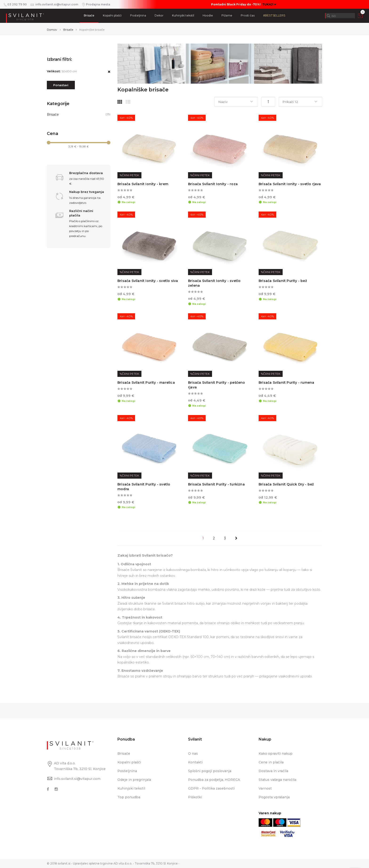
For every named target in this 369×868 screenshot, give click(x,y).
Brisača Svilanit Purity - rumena (286, 383)
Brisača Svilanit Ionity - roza (213, 184)
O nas (193, 754)
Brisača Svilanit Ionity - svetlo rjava (290, 184)
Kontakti (195, 762)
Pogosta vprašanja (274, 797)
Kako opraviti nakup (276, 754)
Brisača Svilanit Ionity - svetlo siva (148, 281)
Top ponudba (129, 797)
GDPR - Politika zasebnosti (211, 788)
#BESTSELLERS (274, 15)
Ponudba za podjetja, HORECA (214, 780)
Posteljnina (138, 15)
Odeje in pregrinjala (134, 780)
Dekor (159, 15)
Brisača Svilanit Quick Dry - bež (286, 484)
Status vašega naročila (277, 780)
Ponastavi (61, 85)
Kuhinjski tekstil (183, 15)
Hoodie (208, 15)
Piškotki (195, 797)
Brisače (89, 15)
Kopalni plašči (112, 15)
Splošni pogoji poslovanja (210, 771)
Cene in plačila (271, 762)
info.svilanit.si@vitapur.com (77, 779)
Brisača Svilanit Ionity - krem (143, 184)
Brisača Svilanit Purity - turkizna (216, 484)
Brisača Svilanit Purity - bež (283, 281)
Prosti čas (248, 15)
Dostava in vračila (273, 771)
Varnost (265, 788)
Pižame (227, 15)
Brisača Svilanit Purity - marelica (146, 383)
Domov (52, 30)
